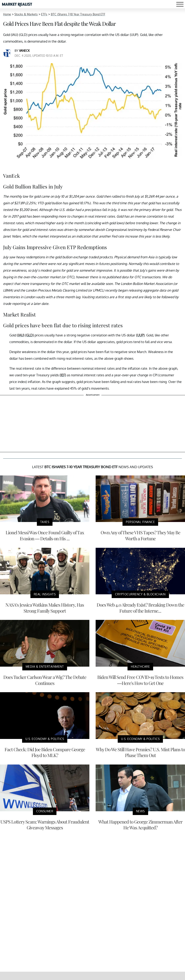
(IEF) (63, 375)
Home (7, 14)
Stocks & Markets (26, 14)
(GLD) (29, 335)
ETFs (44, 14)
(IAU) (21, 335)
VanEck (24, 51)
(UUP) (140, 335)
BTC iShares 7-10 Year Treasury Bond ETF (78, 14)
